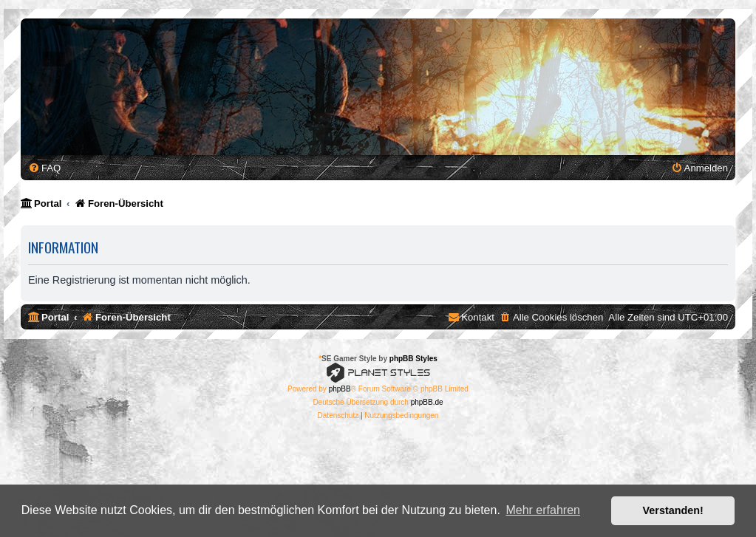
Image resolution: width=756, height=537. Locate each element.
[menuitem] (44, 168)
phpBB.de (427, 402)
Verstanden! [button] (673, 510)
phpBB (340, 389)
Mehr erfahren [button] (543, 510)
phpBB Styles (413, 359)
